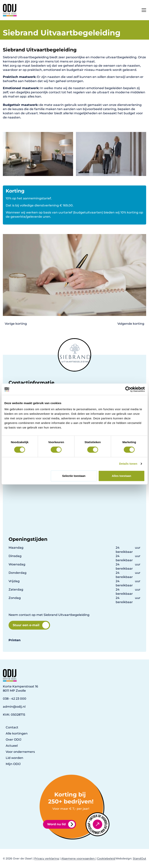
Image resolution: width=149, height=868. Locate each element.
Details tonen (128, 464)
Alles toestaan (122, 476)
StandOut (139, 858)
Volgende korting (131, 324)
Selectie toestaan (74, 476)
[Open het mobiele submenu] (144, 9)
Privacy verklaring (47, 858)
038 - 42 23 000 (15, 699)
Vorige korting (16, 324)
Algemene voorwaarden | (79, 858)
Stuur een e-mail (31, 625)
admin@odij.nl (14, 707)
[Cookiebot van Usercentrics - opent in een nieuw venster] (128, 389)
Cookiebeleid (106, 858)
